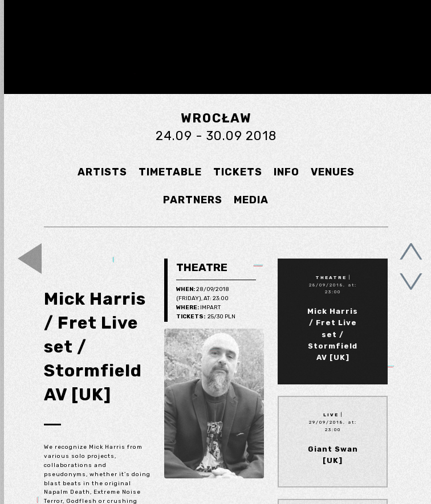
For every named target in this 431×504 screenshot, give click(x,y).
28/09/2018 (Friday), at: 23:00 (203, 294)
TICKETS (238, 172)
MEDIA (251, 200)
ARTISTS (102, 172)
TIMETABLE (170, 172)
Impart (198, 308)
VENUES (333, 172)
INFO (286, 172)
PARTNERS (193, 200)
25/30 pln (206, 317)
